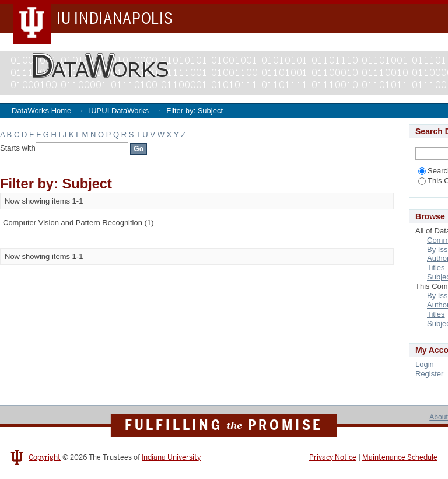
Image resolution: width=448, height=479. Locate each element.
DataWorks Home (41, 111)
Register (429, 374)
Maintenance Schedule (400, 457)
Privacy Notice (333, 457)
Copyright (45, 457)
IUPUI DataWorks (119, 111)
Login (425, 364)
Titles (436, 268)
